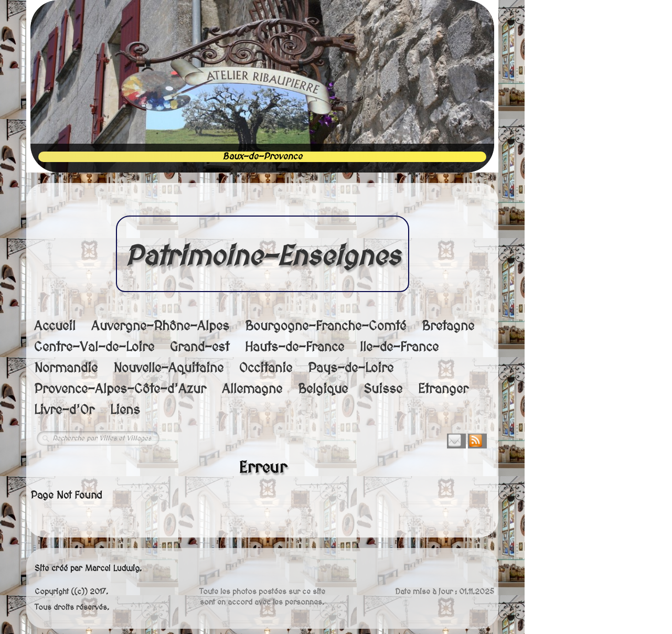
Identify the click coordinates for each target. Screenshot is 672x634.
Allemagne (252, 389)
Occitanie (266, 368)
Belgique (323, 389)
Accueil (55, 326)
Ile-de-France (399, 347)
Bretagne (448, 326)
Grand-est (200, 347)
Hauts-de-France (295, 347)
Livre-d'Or (64, 410)
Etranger (443, 389)
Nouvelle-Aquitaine (168, 368)
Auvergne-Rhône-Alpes (160, 326)
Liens (125, 410)
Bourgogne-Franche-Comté (326, 326)
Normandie (66, 368)
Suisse (383, 389)
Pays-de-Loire (351, 368)
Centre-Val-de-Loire (94, 347)
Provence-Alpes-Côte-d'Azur (120, 389)
